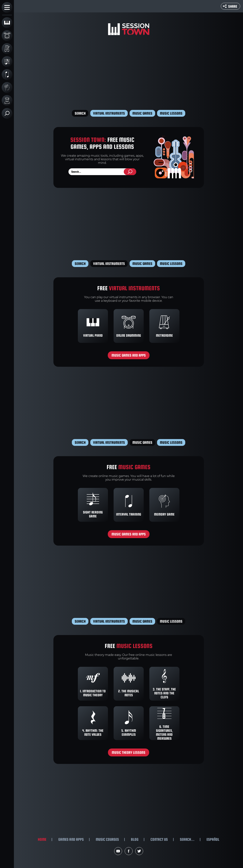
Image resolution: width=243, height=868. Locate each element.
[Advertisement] (129, 73)
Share (230, 6)
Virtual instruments (109, 113)
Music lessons (171, 113)
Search (80, 113)
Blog (135, 839)
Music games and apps (129, 355)
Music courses (107, 839)
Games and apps (71, 839)
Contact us (159, 839)
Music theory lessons (129, 752)
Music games (142, 113)
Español (213, 839)
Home (42, 839)
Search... (187, 839)
